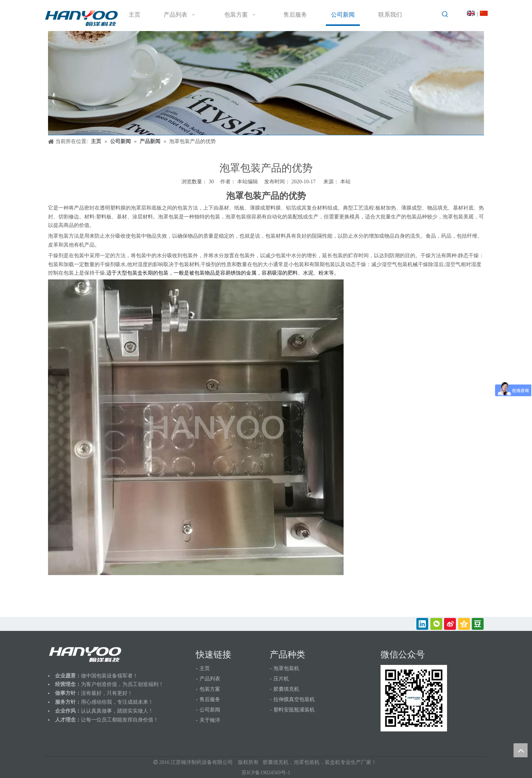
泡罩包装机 (286, 668)
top (521, 750)
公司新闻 (210, 710)
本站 (345, 182)
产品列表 (210, 679)
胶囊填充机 (286, 689)
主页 (205, 668)
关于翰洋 (210, 720)
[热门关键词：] (445, 14)
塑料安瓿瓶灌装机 (294, 710)
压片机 (281, 679)
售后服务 (210, 699)
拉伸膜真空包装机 (294, 699)
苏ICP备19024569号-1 (266, 773)
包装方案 (210, 689)
